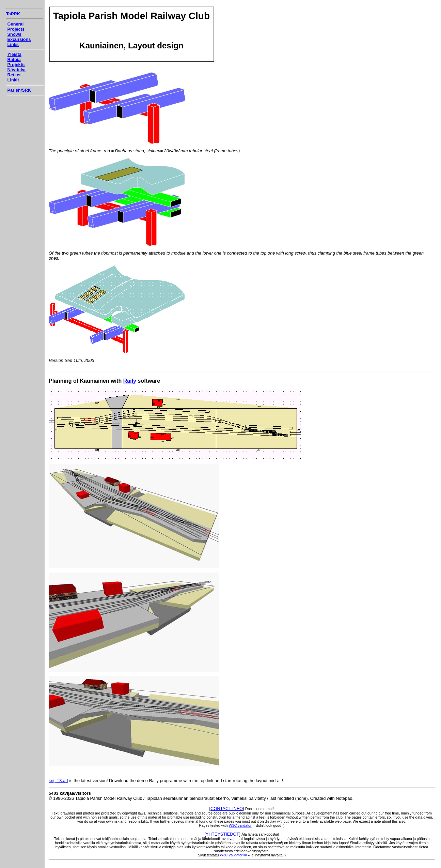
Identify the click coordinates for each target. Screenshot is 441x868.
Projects (16, 29)
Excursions (19, 39)
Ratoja (14, 59)
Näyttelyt (17, 70)
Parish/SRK (19, 90)
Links (13, 44)
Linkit (13, 80)
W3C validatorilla (233, 855)
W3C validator (240, 825)
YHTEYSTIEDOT (222, 834)
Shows (14, 34)
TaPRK (13, 14)
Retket (14, 75)
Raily (130, 381)
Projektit (16, 65)
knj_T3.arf (58, 781)
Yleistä (14, 54)
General (16, 24)
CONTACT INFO (227, 809)
